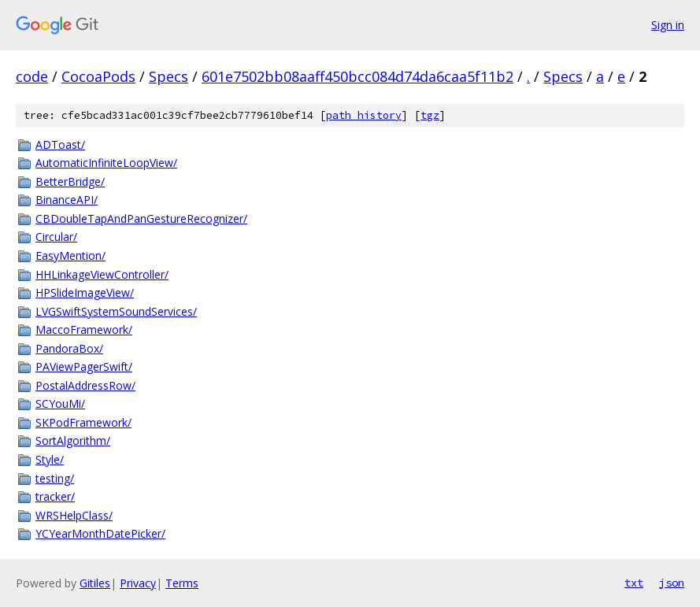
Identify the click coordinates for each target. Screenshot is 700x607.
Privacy (138, 583)
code (32, 76)
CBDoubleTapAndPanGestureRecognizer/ (141, 218)
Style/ (50, 459)
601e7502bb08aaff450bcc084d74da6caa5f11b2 (357, 76)
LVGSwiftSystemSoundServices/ (116, 311)
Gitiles (95, 583)
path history (364, 115)
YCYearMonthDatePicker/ (100, 533)
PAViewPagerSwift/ (84, 366)
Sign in (668, 25)
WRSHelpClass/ (74, 515)
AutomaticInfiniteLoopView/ (106, 163)
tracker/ (55, 496)
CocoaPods (98, 76)
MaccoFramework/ (84, 329)
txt (634, 583)
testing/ (55, 478)
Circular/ (56, 237)
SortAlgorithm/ (73, 440)
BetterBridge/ (70, 181)
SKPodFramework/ (83, 422)
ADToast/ (60, 144)
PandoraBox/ (69, 348)
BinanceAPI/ (67, 200)
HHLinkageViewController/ (102, 274)
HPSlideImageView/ (85, 292)
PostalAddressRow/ (85, 385)
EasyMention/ (70, 255)
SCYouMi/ (60, 403)
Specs (169, 76)
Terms (182, 583)
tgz (430, 115)
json (672, 583)
